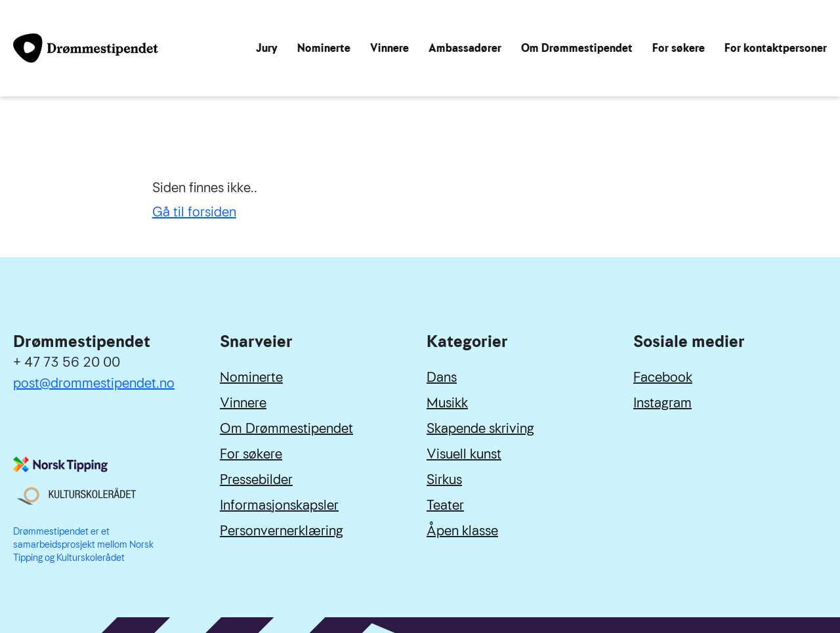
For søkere (679, 48)
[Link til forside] (86, 48)
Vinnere (389, 48)
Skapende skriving (480, 428)
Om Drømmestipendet (577, 48)
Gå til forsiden (194, 212)
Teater (445, 505)
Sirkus (444, 480)
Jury (267, 48)
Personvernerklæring (282, 531)
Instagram (662, 403)
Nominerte (324, 48)
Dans (442, 377)
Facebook (663, 377)
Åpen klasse (462, 531)
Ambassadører (465, 48)
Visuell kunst (464, 454)
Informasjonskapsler (279, 505)
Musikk (447, 403)
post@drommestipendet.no (94, 383)
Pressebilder (256, 480)
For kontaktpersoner (776, 48)
